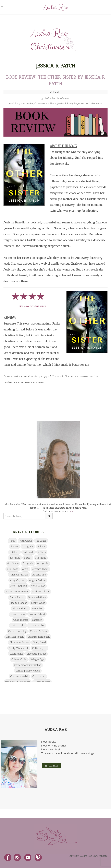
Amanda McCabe (19, 575)
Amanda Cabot (40, 569)
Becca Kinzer (17, 597)
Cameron (37, 620)
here (71, 511)
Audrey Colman (41, 592)
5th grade (41, 558)
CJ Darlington (39, 648)
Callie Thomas (21, 620)
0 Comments (94, 103)
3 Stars (41, 546)
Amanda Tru (39, 575)
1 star (12, 541)
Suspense (78, 103)
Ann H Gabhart (19, 586)
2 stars (14, 546)
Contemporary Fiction (45, 103)
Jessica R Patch (65, 103)
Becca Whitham (37, 597)
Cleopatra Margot (36, 654)
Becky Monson (19, 603)
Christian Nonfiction (39, 637)
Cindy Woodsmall (19, 648)
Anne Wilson (38, 586)
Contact (51, 766)
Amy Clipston (18, 580)
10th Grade (26, 541)
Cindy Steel (39, 642)
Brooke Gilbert (37, 614)
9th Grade (13, 569)
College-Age (37, 659)
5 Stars (28, 558)
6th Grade (13, 563)
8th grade (43, 563)
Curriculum (39, 676)
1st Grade (41, 541)
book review (27, 103)
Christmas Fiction (19, 642)
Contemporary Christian (28, 665)
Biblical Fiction (21, 608)
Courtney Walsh (19, 676)
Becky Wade (38, 603)
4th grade (15, 558)
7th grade (28, 563)
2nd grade (28, 546)
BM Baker (38, 608)
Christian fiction (15, 637)
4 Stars (16, 103)
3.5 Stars (14, 552)
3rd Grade (29, 552)
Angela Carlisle (37, 580)
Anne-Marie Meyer (17, 592)
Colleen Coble (19, 659)
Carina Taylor (18, 625)
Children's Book (39, 631)
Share (55, 92)
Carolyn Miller (37, 625)
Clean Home (16, 654)
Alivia (25, 569)
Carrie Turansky (17, 631)
